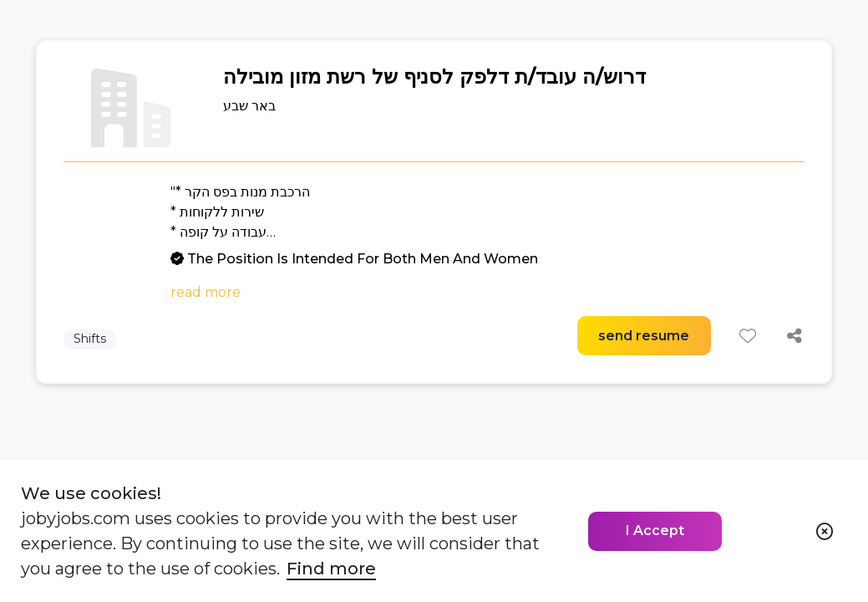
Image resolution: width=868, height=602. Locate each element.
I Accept (655, 531)
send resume (644, 336)
